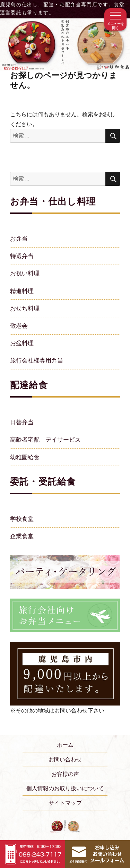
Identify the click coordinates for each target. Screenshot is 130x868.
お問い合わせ (65, 759)
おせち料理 (25, 308)
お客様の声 (65, 774)
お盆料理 (22, 343)
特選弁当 (22, 256)
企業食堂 (22, 536)
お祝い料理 (25, 273)
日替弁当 (22, 422)
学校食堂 (22, 519)
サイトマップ (65, 803)
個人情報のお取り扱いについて (65, 788)
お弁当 (19, 238)
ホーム (65, 745)
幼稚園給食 (25, 457)
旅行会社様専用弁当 (37, 360)
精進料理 (22, 291)
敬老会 (19, 325)
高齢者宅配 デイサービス (45, 439)
